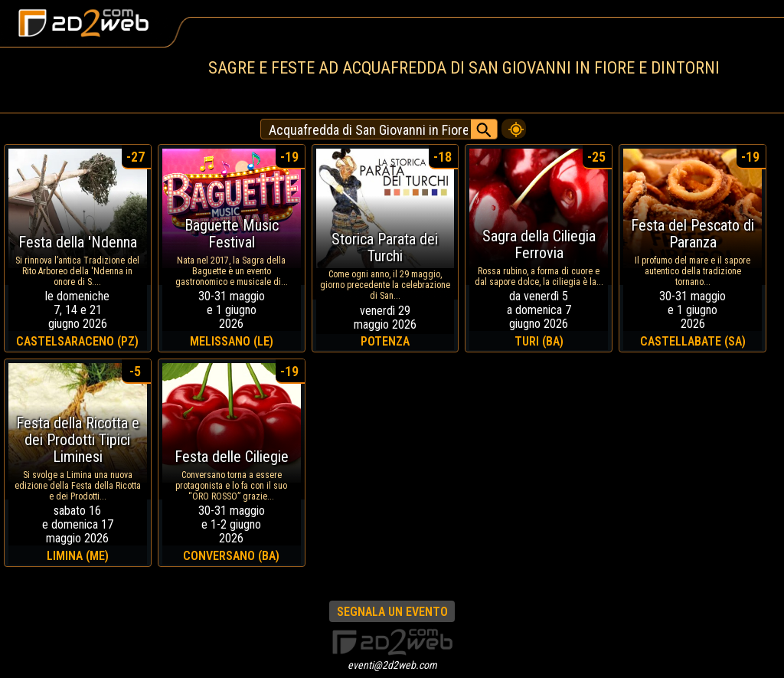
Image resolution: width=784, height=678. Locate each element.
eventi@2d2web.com (392, 665)
